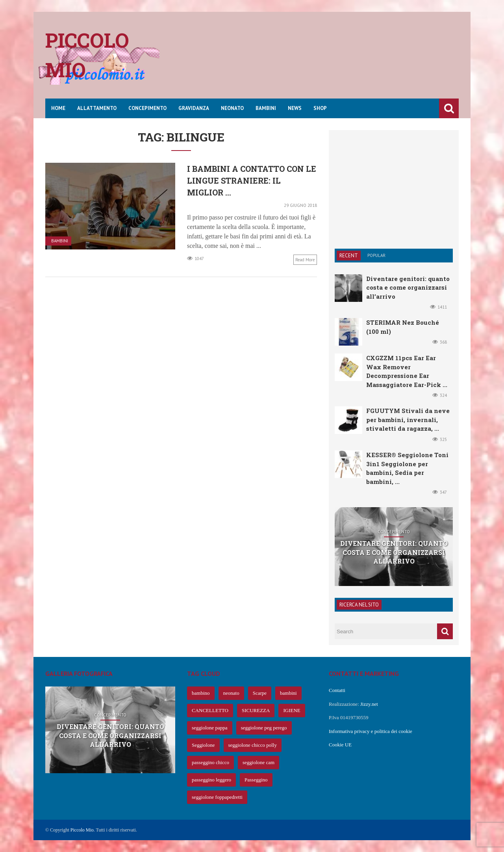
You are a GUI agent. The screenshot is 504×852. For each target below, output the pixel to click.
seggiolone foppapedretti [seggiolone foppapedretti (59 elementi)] (217, 797)
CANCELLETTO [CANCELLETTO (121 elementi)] (210, 710)
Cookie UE (340, 745)
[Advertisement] (315, 61)
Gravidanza (194, 108)
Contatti (337, 690)
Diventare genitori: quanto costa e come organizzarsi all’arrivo (408, 287)
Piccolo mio (87, 55)
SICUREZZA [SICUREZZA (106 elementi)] (256, 710)
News (295, 108)
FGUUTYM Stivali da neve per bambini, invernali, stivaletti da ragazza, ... (408, 419)
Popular (376, 255)
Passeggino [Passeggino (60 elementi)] (256, 780)
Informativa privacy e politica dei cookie (371, 731)
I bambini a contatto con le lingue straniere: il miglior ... (252, 180)
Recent (349, 256)
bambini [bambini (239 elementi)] (288, 693)
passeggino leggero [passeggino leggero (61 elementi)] (211, 780)
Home (58, 108)
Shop (320, 108)
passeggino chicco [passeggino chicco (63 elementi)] (210, 762)
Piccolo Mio (82, 830)
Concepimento (147, 108)
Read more (305, 260)
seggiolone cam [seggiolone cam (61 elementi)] (258, 762)
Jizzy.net (369, 704)
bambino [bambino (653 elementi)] (201, 693)
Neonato (232, 108)
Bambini (266, 108)
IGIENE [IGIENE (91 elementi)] (292, 710)
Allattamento (97, 108)
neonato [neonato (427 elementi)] (231, 693)
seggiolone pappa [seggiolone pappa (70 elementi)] (210, 728)
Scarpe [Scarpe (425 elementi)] (260, 693)
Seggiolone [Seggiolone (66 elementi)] (203, 745)
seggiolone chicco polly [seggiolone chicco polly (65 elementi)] (253, 745)
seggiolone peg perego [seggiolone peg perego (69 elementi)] (264, 728)
